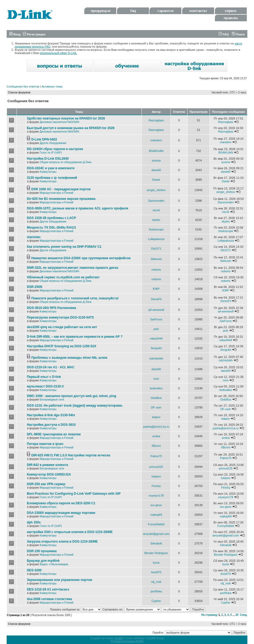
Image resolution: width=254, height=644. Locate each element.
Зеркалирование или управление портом (60, 580)
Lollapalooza (156, 239)
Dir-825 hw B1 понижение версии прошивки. (62, 199)
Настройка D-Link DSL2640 (48, 159)
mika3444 (156, 338)
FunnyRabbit (156, 524)
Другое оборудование (53, 143)
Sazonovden (156, 201)
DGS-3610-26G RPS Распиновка (51, 308)
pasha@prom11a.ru (156, 427)
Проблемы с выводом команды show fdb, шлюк (69, 358)
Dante (156, 180)
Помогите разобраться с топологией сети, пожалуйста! (75, 298)
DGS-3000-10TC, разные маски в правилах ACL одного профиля (78, 208)
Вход (15, 34)
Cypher (156, 601)
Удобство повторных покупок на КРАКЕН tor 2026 (66, 118)
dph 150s (34, 522)
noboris (156, 270)
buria (156, 563)
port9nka (156, 591)
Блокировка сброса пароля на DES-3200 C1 (61, 503)
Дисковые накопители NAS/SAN (59, 122)
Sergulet (156, 348)
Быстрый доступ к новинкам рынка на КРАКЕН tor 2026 (71, 128)
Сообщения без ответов (23, 86)
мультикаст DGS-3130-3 (45, 386)
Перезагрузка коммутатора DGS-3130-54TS (60, 317)
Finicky (156, 486)
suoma (156, 160)
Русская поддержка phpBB (127, 641)
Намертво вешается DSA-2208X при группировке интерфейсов (81, 258)
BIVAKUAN (156, 151)
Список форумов (19, 92)
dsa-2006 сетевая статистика (49, 599)
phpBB (119, 638)
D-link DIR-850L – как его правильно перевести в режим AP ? (75, 337)
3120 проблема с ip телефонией (52, 178)
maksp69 (156, 515)
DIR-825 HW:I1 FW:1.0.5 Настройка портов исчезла (71, 455)
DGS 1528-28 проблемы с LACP (51, 218)
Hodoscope (156, 229)
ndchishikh (156, 358)
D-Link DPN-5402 (44, 139)
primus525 (156, 467)
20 (237, 615)
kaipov (156, 417)
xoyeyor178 (156, 496)
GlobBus (156, 398)
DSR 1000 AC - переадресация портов (61, 189)
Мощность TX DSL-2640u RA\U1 (51, 228)
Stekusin (156, 259)
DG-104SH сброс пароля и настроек (55, 149)
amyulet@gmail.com (156, 534)
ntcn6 (156, 210)
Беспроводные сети (52, 400)
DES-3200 (34, 570)
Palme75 (156, 456)
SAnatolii (156, 543)
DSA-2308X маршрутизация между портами (61, 513)
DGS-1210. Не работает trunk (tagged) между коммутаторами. (75, 406)
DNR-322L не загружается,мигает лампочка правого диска (73, 268)
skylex (156, 220)
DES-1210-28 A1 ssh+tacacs (48, 589)
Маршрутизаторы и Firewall (57, 193)
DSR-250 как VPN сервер (46, 484)
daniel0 (156, 170)
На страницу (210, 615)
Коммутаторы (48, 172)
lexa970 (156, 572)
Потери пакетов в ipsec (45, 444)
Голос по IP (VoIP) (51, 153)
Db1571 (156, 249)
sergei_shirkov (156, 190)
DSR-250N (35, 287)
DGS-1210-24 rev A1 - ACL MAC (51, 367)
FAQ (224, 34)
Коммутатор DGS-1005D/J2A (49, 474)
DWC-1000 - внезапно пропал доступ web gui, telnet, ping (72, 396)
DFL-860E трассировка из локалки (54, 434)
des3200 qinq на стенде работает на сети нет (62, 327)
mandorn (156, 140)
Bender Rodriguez (156, 553)
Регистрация (34, 34)
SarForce (156, 319)
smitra (156, 436)
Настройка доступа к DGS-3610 (51, 425)
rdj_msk (156, 582)
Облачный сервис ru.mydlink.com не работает (63, 277)
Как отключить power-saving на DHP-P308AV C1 (64, 247)
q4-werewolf (156, 310)
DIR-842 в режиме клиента (47, 465)
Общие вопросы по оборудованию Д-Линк (65, 162)
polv (156, 329)
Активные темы (52, 86)
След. (244, 615)
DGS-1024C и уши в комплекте (51, 168)
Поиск (238, 34)
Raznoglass (156, 120)
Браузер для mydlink (43, 561)
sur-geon (156, 505)
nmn (156, 379)
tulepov (156, 476)
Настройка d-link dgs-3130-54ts (51, 415)
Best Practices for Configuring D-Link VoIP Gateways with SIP (74, 494)
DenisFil (156, 299)
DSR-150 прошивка (42, 551)
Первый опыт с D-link (44, 377)
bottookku (156, 388)
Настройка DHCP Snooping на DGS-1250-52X (62, 346)
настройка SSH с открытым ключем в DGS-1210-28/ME (70, 532)
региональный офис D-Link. (58, 53)
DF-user (156, 407)
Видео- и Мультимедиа (54, 564)
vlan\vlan (34, 237)
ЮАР (156, 289)
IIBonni (156, 446)
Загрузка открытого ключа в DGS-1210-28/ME (62, 542)
